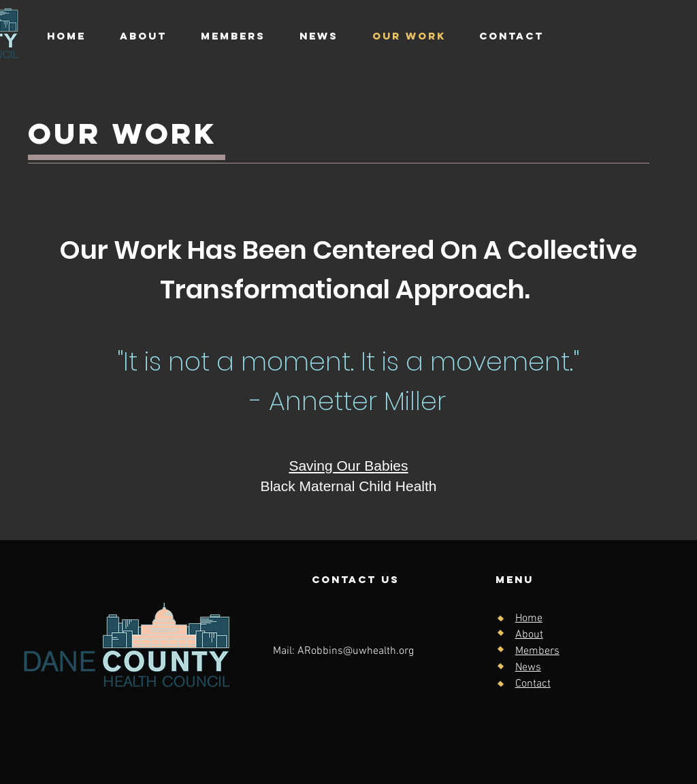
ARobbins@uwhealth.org (356, 651)
